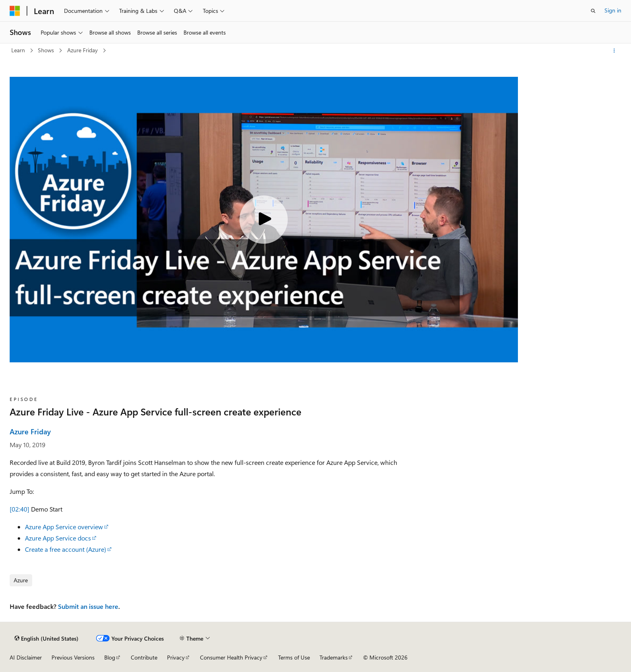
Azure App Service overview (64, 527)
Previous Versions (73, 657)
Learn (19, 50)
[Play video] (264, 220)
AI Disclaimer (26, 657)
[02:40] (20, 509)
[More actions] (614, 51)
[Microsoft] (15, 11)
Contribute (144, 657)
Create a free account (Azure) (66, 549)
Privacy (176, 657)
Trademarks (334, 657)
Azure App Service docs (58, 538)
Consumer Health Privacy (231, 657)
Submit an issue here (88, 606)
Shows (47, 50)
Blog (110, 657)
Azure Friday (83, 50)
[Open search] (593, 11)
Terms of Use (294, 657)
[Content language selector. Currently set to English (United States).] (46, 638)
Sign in (613, 10)
